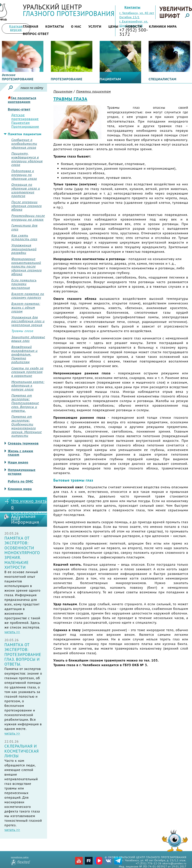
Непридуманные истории (22, 472)
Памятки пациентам (25, 134)
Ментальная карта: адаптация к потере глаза (28, 386)
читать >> (12, 632)
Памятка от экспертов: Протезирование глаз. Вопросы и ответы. (25, 403)
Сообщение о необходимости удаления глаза (24, 144)
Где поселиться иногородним (22, 100)
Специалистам (163, 79)
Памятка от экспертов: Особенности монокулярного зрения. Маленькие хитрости (27, 426)
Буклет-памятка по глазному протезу (28, 296)
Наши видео (18, 462)
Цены (113, 26)
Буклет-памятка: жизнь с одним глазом (26, 307)
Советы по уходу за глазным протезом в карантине (27, 372)
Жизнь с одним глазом (21, 453)
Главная (31, 26)
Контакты (132, 7)
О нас (76, 26)
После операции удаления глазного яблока (26, 206)
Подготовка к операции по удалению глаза (24, 175)
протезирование (18, 77)
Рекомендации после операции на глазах (28, 218)
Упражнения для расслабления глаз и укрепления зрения (28, 321)
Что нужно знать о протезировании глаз (29, 509)
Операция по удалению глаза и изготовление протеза (26, 190)
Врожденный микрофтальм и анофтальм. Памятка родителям (24, 354)
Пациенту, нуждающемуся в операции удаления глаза (27, 159)
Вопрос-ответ (36, 34)
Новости (134, 26)
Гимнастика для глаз (24, 227)
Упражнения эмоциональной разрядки (24, 249)
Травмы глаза (22, 331)
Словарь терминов (23, 443)
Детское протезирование (25, 117)
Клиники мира (163, 26)
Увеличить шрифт (176, 12)
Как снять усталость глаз (24, 237)
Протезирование (67, 79)
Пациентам (110, 79)
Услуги (95, 26)
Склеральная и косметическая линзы (22, 751)
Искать (11, 88)
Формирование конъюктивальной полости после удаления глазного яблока (26, 267)
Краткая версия (16, 28)
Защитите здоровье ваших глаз (28, 339)
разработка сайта (21, 861)
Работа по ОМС (21, 481)
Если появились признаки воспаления (24, 284)
